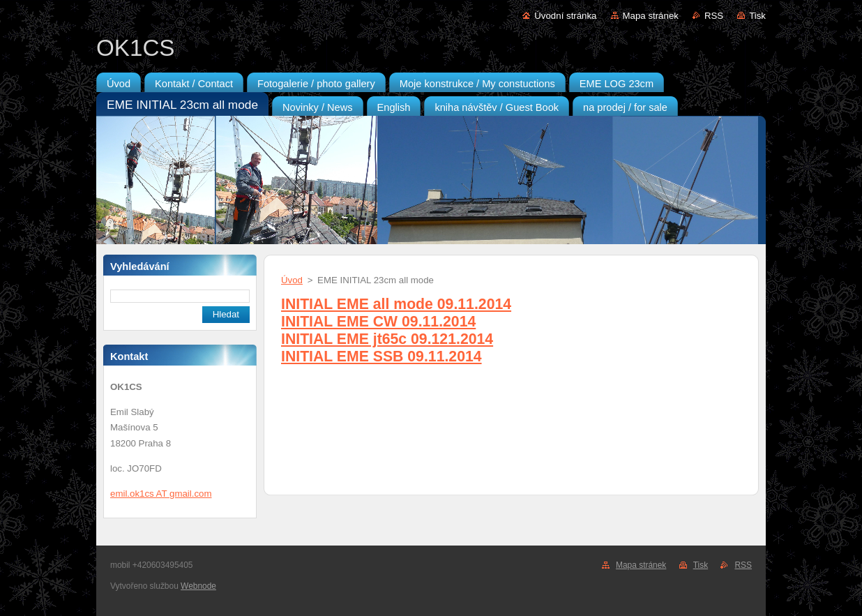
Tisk (757, 16)
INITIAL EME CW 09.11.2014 (378, 322)
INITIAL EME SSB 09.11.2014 (381, 356)
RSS (714, 16)
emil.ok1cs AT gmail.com (161, 494)
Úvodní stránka (565, 16)
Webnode (198, 586)
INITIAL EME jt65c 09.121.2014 (387, 339)
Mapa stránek (651, 16)
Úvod (292, 280)
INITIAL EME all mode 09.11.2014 (396, 304)
